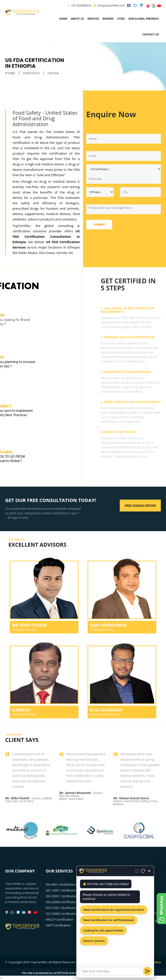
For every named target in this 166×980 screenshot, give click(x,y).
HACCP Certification (60, 919)
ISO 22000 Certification (62, 902)
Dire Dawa (47, 253)
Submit (99, 224)
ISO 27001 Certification (62, 908)
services (93, 19)
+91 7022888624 (81, 6)
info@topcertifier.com (109, 6)
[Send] (147, 971)
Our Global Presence (143, 19)
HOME (10, 73)
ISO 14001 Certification (62, 890)
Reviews (108, 19)
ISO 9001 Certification (61, 884)
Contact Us (150, 34)
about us (77, 19)
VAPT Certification (58, 925)
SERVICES (32, 73)
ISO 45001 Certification (62, 896)
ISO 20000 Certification (62, 914)
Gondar (62, 253)
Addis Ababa (28, 253)
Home (63, 19)
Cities (121, 19)
